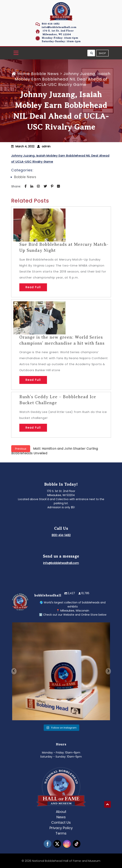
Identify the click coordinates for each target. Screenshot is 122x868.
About (61, 812)
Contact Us (61, 822)
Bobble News (45, 74)
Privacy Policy (61, 828)
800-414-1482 (51, 24)
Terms (61, 833)
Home (21, 74)
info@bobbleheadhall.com (59, 27)
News (61, 817)
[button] (16, 53)
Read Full (33, 287)
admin (46, 146)
